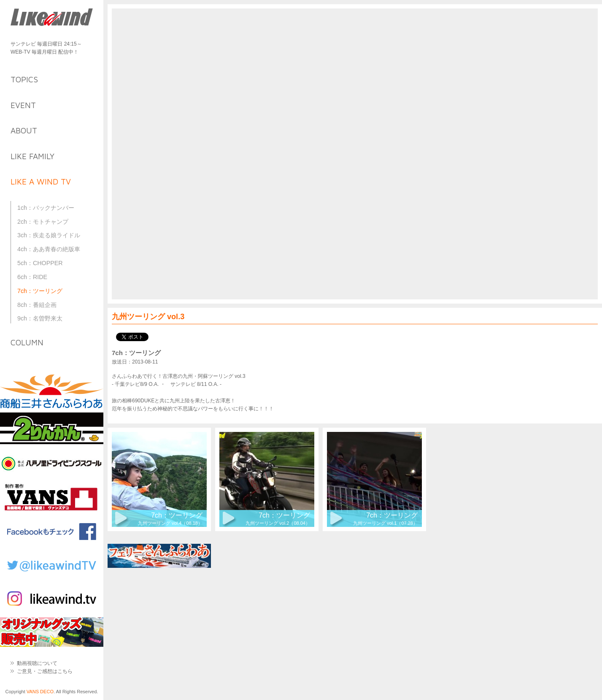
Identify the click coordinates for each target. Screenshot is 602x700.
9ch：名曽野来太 (40, 318)
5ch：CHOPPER (40, 263)
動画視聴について (37, 663)
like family (32, 156)
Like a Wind (52, 18)
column (27, 342)
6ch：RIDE (32, 277)
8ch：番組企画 (37, 305)
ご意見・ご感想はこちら (45, 671)
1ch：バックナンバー (46, 208)
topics (24, 79)
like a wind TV (41, 182)
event (23, 105)
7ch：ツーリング (40, 291)
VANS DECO (40, 692)
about (24, 130)
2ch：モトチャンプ (43, 222)
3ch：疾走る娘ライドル (49, 235)
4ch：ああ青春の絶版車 (49, 249)
